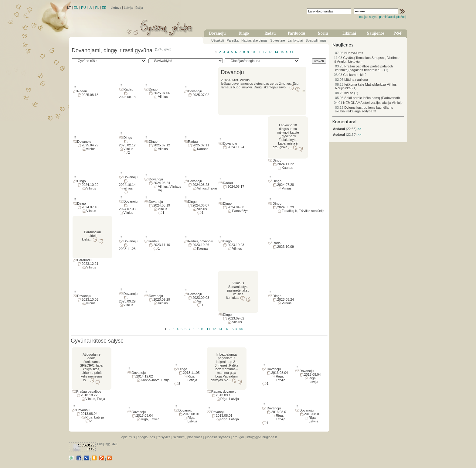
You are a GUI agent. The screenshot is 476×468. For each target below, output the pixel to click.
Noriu (323, 33)
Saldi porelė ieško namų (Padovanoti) (367, 98)
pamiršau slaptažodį (393, 17)
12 (265, 52)
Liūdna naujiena (352, 80)
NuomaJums (349, 53)
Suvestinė (277, 40)
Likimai (349, 33)
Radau (270, 33)
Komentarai (345, 122)
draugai (238, 437)
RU (83, 8)
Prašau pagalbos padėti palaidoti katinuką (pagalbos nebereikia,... (364, 68)
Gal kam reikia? (350, 75)
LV (91, 8)
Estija (139, 8)
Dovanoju (218, 33)
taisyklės (164, 437)
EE (104, 8)
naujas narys (368, 17)
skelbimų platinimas (188, 437)
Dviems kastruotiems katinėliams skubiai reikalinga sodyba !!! (364, 109)
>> (292, 52)
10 (253, 52)
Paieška (233, 40)
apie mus (128, 437)
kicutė (344, 93)
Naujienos (376, 33)
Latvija (128, 8)
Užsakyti (218, 40)
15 (282, 52)
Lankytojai (295, 40)
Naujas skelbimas (254, 40)
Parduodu (296, 33)
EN (76, 8)
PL (97, 8)
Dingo (244, 33)
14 (276, 52)
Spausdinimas (316, 40)
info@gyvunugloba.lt (262, 437)
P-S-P (398, 33)
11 (259, 52)
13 (270, 52)
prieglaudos (146, 437)
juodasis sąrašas (217, 437)
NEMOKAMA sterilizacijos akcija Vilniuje (368, 103)
